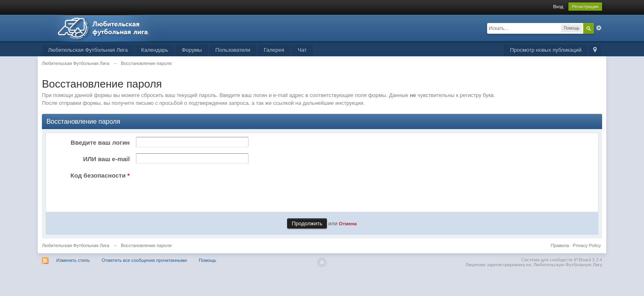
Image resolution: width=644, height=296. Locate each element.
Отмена (348, 223)
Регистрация (585, 7)
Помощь (208, 260)
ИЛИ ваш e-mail (106, 159)
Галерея (274, 50)
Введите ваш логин (100, 142)
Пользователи (233, 50)
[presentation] (195, 186)
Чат (302, 50)
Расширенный (599, 28)
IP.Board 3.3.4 (588, 260)
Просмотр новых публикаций (546, 50)
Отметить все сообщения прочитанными (144, 260)
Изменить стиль (73, 260)
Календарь (155, 50)
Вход (558, 7)
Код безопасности (100, 175)
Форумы (192, 50)
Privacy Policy (587, 245)
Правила (560, 245)
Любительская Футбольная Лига (88, 50)
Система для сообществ (547, 260)
